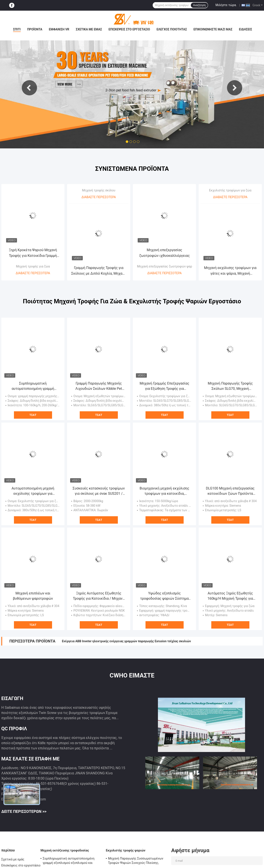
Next (235, 88)
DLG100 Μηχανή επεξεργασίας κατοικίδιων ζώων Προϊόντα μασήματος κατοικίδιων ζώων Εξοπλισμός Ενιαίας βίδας (230, 491)
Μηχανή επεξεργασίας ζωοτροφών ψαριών (167, 266)
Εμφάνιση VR (59, 29)
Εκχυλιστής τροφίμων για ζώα (230, 190)
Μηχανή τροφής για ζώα (33, 266)
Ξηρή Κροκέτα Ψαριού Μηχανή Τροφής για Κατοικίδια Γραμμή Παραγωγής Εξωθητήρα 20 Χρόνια (33, 253)
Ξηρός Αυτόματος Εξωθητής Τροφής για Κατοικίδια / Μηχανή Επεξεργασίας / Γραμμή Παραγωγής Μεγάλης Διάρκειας (99, 596)
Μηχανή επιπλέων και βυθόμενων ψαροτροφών (33, 596)
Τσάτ (33, 415)
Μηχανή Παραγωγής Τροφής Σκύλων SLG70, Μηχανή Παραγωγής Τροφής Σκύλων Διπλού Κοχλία (230, 386)
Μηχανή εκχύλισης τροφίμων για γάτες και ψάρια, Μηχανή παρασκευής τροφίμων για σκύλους (230, 271)
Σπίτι (17, 29)
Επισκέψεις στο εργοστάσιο (129, 29)
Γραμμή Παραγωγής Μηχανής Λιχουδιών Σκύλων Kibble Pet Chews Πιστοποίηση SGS (99, 386)
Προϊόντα (35, 29)
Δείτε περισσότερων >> (24, 811)
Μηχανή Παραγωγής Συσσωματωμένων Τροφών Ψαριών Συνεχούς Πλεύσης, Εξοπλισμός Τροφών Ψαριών (136, 861)
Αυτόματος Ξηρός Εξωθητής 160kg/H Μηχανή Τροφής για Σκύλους (230, 596)
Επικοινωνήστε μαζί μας (213, 29)
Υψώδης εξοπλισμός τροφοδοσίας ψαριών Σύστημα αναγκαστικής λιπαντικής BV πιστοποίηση (165, 596)
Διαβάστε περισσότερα (33, 273)
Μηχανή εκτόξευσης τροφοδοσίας (65, 850)
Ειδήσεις (245, 29)
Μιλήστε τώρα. (226, 5)
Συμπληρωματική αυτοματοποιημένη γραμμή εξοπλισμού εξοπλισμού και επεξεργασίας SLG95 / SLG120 (33, 386)
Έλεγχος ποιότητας (172, 29)
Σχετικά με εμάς (89, 29)
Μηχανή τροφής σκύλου (99, 190)
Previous (29, 88)
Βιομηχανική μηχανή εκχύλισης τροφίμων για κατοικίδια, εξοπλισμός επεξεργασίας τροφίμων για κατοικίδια (164, 491)
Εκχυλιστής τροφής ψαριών (126, 850)
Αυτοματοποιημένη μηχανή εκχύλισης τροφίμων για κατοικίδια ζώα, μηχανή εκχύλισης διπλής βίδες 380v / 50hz (33, 491)
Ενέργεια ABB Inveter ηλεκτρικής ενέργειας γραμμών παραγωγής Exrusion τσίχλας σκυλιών (126, 641)
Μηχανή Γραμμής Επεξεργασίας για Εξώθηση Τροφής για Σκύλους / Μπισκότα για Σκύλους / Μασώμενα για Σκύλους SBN (164, 386)
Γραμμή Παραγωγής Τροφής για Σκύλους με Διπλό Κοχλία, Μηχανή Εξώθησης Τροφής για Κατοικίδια (99, 271)
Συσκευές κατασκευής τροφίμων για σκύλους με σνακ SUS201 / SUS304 (99, 491)
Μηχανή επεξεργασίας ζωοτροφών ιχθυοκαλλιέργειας (164, 253)
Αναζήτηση (199, 5)
